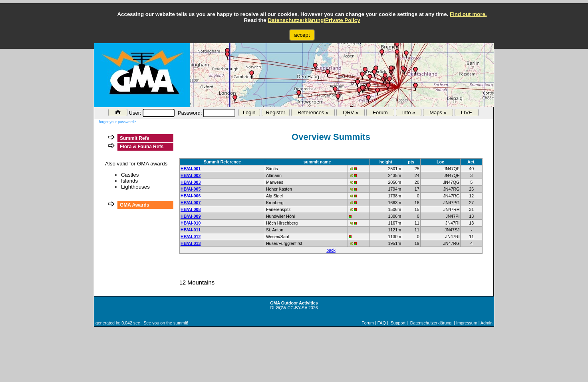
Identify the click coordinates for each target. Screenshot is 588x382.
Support (398, 323)
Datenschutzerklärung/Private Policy (314, 20)
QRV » (351, 112)
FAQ (382, 323)
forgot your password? (117, 122)
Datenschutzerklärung (431, 323)
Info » (409, 112)
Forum (380, 112)
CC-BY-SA (297, 308)
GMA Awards (135, 205)
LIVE (467, 112)
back (331, 250)
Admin (487, 323)
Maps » (438, 112)
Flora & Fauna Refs (142, 147)
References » (313, 112)
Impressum (467, 323)
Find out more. (468, 14)
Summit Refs (134, 138)
